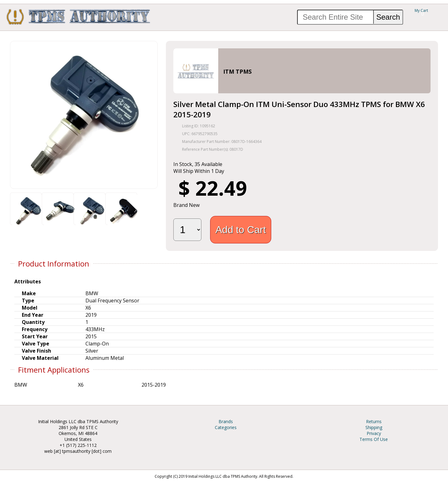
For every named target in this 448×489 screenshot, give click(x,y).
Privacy (374, 433)
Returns (374, 421)
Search (388, 17)
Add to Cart (241, 230)
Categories (226, 427)
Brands (226, 421)
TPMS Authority (79, 17)
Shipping (374, 427)
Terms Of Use (374, 439)
